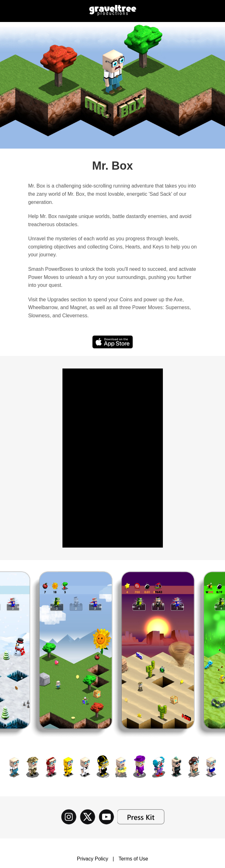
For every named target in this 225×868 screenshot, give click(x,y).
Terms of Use (133, 859)
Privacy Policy (93, 859)
